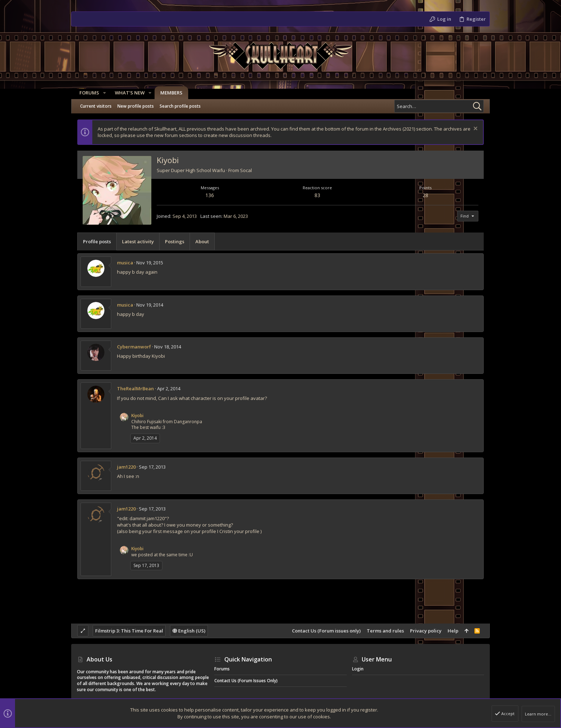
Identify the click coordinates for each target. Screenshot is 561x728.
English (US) (189, 631)
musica (125, 263)
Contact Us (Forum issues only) (326, 631)
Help (453, 631)
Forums (222, 669)
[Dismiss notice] (475, 129)
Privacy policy (426, 631)
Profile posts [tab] (97, 241)
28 (425, 195)
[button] (102, 93)
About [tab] (202, 241)
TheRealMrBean (135, 389)
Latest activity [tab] (138, 241)
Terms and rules (385, 631)
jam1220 (126, 467)
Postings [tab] (175, 241)
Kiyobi (137, 416)
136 (210, 195)
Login (358, 669)
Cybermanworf (134, 347)
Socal (246, 170)
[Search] (439, 106)
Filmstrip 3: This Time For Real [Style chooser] (129, 631)
